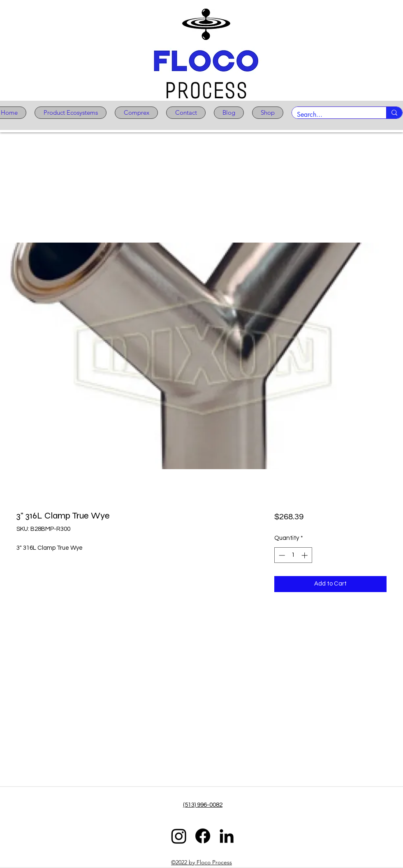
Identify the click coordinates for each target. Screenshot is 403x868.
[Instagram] (179, 836)
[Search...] (333, 115)
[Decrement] (281, 555)
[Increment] (305, 555)
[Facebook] (203, 836)
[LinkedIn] (227, 836)
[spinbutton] (293, 555)
